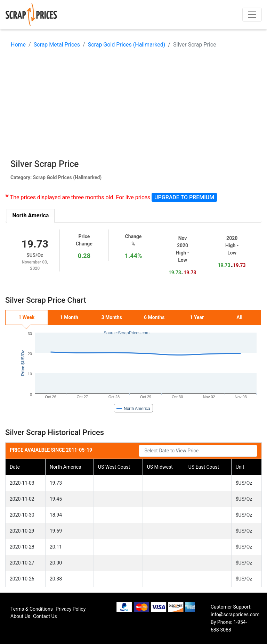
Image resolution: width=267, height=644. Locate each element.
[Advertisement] (133, 105)
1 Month (69, 317)
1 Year (197, 317)
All (239, 317)
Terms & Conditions (32, 609)
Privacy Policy (71, 609)
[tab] (31, 216)
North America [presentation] (31, 215)
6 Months (154, 317)
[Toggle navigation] (252, 15)
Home (18, 45)
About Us (20, 616)
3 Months (112, 317)
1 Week (26, 317)
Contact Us (45, 616)
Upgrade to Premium (184, 197)
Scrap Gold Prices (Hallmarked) (127, 45)
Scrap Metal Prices (57, 45)
